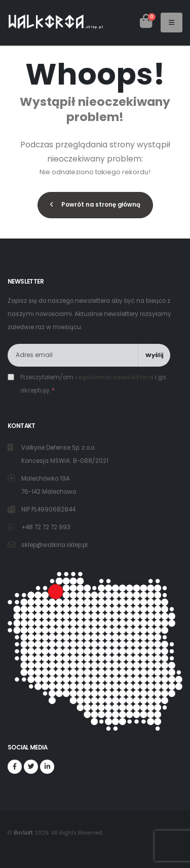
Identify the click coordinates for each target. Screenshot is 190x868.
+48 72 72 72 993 (47, 527)
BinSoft (23, 833)
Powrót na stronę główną (95, 205)
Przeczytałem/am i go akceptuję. (93, 384)
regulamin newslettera (114, 377)
